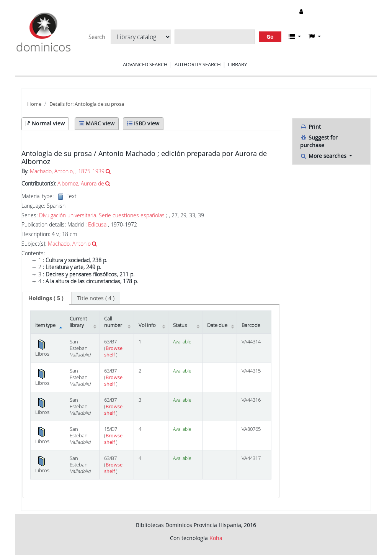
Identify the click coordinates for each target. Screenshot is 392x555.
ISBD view (143, 123)
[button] (295, 36)
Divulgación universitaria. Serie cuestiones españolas (102, 215)
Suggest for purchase (319, 141)
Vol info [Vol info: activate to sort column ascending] (147, 325)
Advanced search (145, 64)
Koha (216, 538)
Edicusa (97, 224)
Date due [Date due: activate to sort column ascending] (217, 325)
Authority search (198, 64)
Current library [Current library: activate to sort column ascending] (78, 322)
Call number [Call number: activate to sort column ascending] (113, 322)
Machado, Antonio (69, 244)
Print (310, 127)
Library (237, 64)
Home (34, 104)
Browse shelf (113, 351)
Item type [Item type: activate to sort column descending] (45, 325)
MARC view (97, 123)
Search (97, 37)
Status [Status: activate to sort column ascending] (180, 325)
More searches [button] (324, 156)
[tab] (46, 298)
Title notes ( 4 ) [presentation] (96, 298)
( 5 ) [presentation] (46, 298)
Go (270, 37)
